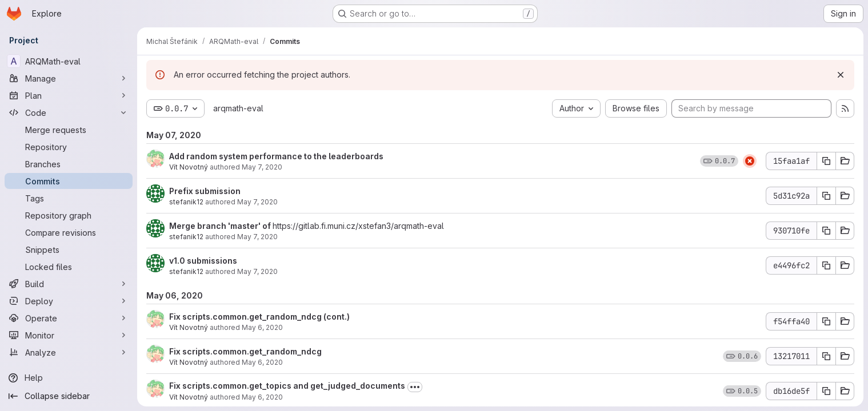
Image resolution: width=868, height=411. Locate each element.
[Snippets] (69, 249)
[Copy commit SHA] (826, 161)
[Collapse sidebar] (69, 396)
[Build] (69, 284)
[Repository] (69, 147)
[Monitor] (69, 335)
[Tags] (69, 198)
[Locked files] (69, 267)
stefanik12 (186, 202)
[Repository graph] (69, 215)
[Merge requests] (69, 130)
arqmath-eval (238, 108)
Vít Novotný (189, 167)
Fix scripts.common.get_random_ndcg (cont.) (259, 317)
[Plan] (69, 95)
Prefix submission (205, 191)
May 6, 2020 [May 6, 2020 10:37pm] (262, 327)
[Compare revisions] (69, 232)
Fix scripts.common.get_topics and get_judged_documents (287, 386)
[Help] (69, 378)
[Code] (69, 112)
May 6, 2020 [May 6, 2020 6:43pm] (262, 397)
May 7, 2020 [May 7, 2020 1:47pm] (262, 167)
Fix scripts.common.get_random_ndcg (245, 351)
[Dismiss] (841, 75)
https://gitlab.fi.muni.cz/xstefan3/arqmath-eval (358, 226)
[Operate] (69, 318)
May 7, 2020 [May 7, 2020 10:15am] (257, 271)
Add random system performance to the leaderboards (276, 156)
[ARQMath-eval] (69, 61)
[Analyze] (69, 352)
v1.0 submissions (203, 261)
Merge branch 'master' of (221, 226)
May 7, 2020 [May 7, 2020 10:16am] (257, 237)
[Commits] (69, 181)
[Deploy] (69, 301)
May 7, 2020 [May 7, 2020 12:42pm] (257, 202)
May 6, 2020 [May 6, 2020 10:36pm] (262, 362)
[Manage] (69, 78)
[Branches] (69, 164)
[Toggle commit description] (415, 387)
